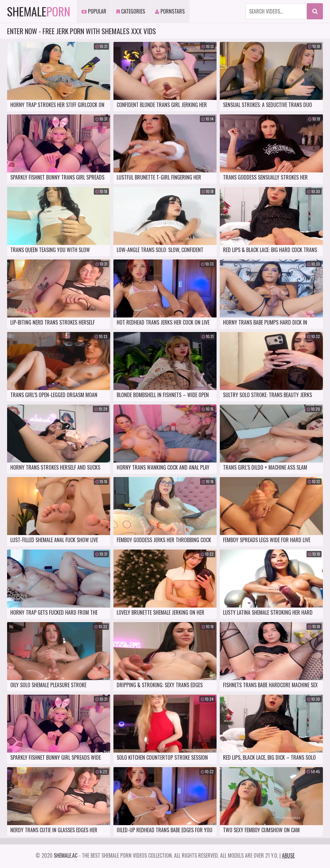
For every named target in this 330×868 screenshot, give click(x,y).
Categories (131, 11)
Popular (94, 11)
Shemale (39, 11)
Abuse (288, 855)
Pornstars (170, 11)
